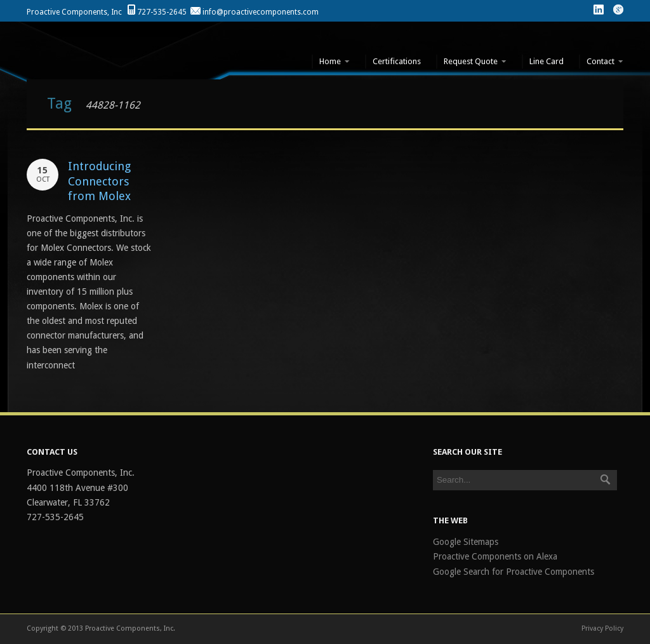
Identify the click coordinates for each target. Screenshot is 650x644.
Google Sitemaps (466, 542)
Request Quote (471, 62)
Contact (601, 62)
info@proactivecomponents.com (261, 12)
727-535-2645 (162, 12)
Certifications (397, 61)
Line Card (547, 61)
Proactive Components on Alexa (495, 556)
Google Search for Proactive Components (514, 572)
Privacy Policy (602, 628)
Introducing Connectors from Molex (99, 181)
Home (331, 62)
